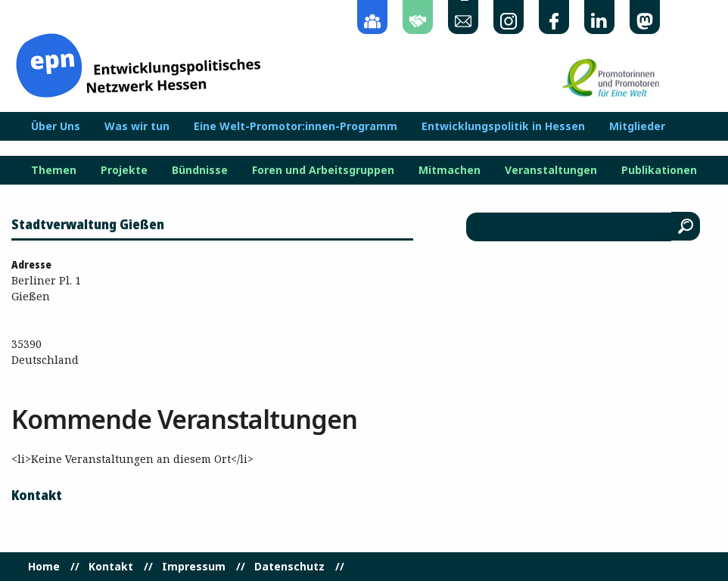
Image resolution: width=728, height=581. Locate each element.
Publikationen (659, 170)
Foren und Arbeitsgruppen (323, 170)
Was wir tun (137, 126)
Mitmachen (450, 170)
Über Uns (56, 126)
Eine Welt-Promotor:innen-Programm (296, 126)
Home (44, 567)
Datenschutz (289, 567)
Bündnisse (200, 170)
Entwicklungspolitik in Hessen (503, 126)
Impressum (194, 567)
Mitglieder (637, 126)
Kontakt (111, 567)
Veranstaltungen (551, 170)
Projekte (124, 170)
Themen (54, 170)
